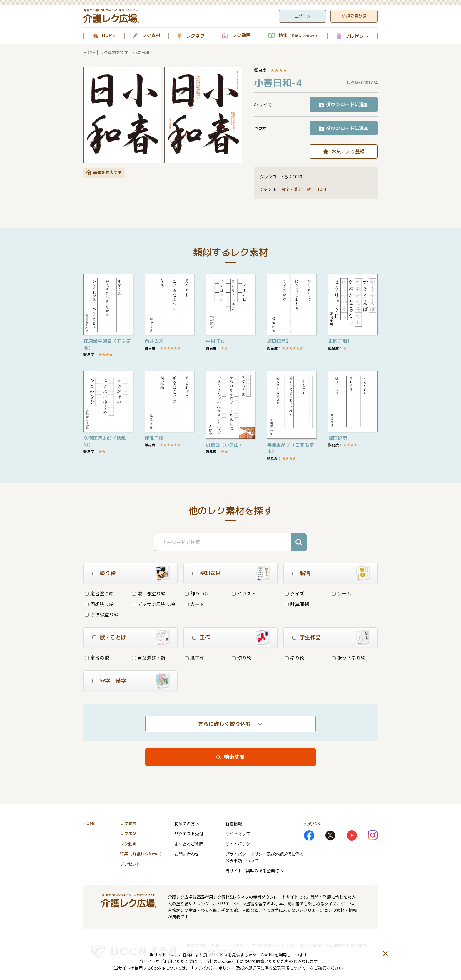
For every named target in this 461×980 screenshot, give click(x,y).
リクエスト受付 (189, 833)
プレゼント (357, 36)
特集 (299, 36)
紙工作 (195, 658)
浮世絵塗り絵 (102, 614)
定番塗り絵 (99, 593)
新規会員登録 (354, 16)
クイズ (295, 593)
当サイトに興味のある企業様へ (254, 871)
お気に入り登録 (348, 151)
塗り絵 (295, 658)
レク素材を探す (114, 52)
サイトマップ (238, 833)
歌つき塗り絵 (149, 593)
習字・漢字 (291, 189)
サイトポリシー (240, 844)
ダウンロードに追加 (347, 104)
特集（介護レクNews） (142, 854)
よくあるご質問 (189, 844)
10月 (322, 189)
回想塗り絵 (99, 604)
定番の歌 (97, 658)
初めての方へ (187, 823)
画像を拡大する (107, 172)
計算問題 (297, 604)
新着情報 (234, 823)
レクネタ (195, 36)
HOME (109, 36)
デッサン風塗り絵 (153, 604)
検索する (234, 757)
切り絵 (242, 658)
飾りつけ (197, 593)
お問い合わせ (187, 854)
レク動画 (241, 36)
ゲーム (342, 593)
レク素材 (151, 36)
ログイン (303, 16)
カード (195, 604)
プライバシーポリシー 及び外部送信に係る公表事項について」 (252, 968)
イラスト (244, 593)
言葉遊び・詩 (149, 658)
